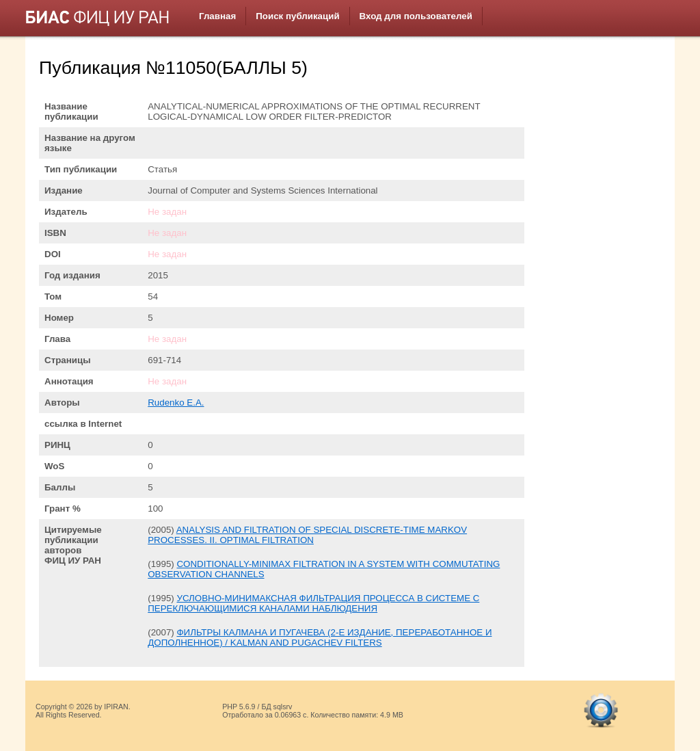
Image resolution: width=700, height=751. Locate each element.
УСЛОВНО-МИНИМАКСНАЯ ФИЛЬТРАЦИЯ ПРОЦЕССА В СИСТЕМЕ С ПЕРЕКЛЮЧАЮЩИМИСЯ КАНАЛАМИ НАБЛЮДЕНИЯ (313, 603)
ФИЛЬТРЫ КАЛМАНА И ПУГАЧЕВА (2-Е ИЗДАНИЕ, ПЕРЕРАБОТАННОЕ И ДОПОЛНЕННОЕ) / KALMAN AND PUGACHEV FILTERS (320, 637)
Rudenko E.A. (176, 403)
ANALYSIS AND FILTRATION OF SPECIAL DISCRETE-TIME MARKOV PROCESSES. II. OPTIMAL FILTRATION (307, 535)
